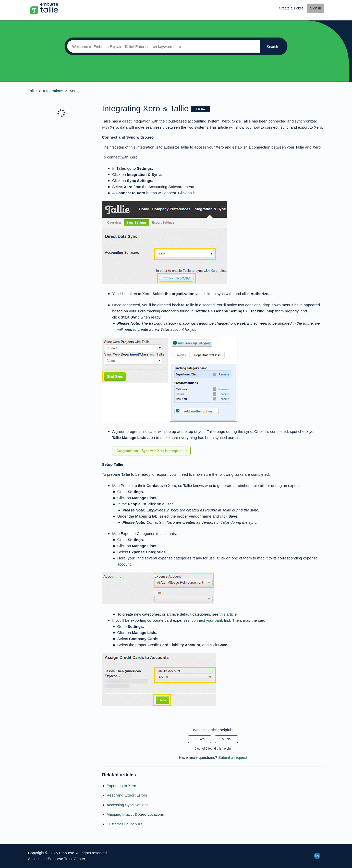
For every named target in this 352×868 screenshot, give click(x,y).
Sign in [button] (316, 8)
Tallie (32, 91)
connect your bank (207, 620)
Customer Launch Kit (125, 824)
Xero (74, 91)
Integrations (53, 91)
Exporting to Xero (122, 786)
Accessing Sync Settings (128, 805)
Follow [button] (201, 109)
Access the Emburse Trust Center (57, 859)
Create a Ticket (291, 8)
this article (228, 614)
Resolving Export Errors (127, 795)
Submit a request (233, 757)
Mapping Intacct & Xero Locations (135, 814)
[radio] (200, 739)
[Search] (162, 46)
